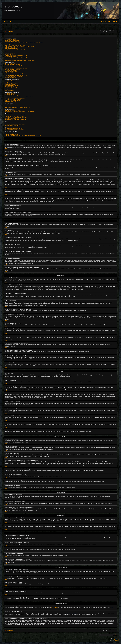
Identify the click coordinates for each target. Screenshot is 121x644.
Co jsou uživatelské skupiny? (11, 96)
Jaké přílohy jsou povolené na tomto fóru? (14, 129)
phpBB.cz (117, 641)
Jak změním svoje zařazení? (11, 59)
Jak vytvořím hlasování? (10, 67)
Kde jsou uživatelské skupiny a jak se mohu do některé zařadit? (19, 97)
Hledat (115, 21)
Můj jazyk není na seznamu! (11, 57)
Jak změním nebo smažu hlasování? (13, 69)
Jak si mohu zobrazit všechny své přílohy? (14, 130)
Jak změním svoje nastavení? (11, 53)
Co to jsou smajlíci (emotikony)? (12, 83)
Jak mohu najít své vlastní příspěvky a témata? (15, 120)
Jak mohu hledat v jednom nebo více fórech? (15, 115)
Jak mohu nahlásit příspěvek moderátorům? (14, 74)
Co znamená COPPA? (10, 48)
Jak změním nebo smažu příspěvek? (13, 65)
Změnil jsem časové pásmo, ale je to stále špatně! (16, 55)
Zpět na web (103, 21)
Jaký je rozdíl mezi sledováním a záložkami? (15, 123)
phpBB (102, 638)
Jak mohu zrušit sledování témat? (12, 125)
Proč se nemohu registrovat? (11, 49)
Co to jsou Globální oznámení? (12, 85)
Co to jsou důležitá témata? (11, 88)
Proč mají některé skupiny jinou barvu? (13, 99)
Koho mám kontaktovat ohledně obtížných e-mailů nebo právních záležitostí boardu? (24, 135)
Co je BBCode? (8, 81)
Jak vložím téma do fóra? (10, 63)
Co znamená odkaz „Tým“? (11, 102)
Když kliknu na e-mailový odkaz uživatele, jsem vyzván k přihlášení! (20, 60)
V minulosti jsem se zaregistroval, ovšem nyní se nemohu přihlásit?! (20, 46)
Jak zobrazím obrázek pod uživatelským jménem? (16, 58)
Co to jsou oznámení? (10, 87)
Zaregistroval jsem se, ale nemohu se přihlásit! (15, 45)
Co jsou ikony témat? (9, 90)
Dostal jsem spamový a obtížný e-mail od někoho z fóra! (17, 107)
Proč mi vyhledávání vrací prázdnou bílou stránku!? (16, 117)
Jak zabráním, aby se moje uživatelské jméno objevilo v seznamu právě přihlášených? (24, 43)
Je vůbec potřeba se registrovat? (12, 40)
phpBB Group (54, 607)
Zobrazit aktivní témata (22, 29)
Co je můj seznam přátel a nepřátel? (13, 111)
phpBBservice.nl (115, 640)
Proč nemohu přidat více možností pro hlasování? (16, 68)
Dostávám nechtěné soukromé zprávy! (13, 106)
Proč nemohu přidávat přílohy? (11, 72)
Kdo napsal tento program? (11, 133)
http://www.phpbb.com (72, 613)
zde (112, 607)
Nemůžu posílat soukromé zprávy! (12, 105)
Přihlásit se (8, 21)
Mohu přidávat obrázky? (10, 84)
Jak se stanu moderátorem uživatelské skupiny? (15, 98)
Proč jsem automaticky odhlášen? (12, 42)
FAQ (110, 21)
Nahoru (6, 149)
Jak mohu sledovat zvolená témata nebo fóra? (15, 124)
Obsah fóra (9, 31)
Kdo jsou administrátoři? (10, 93)
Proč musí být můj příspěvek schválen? (13, 76)
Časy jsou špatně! (9, 54)
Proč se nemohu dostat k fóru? (11, 70)
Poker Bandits (115, 639)
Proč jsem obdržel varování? (11, 73)
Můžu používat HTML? (10, 82)
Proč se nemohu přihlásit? (10, 39)
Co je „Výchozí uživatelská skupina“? (13, 101)
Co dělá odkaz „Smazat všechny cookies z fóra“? (16, 50)
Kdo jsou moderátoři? (9, 95)
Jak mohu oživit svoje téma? (11, 78)
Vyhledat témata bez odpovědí (10, 29)
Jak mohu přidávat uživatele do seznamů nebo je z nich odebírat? (19, 112)
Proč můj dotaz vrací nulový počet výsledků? (15, 116)
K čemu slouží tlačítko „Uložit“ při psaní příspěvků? (16, 75)
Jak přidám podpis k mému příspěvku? (13, 66)
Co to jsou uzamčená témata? (11, 89)
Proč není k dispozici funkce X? (12, 134)
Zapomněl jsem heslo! (10, 44)
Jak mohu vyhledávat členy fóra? (12, 119)
